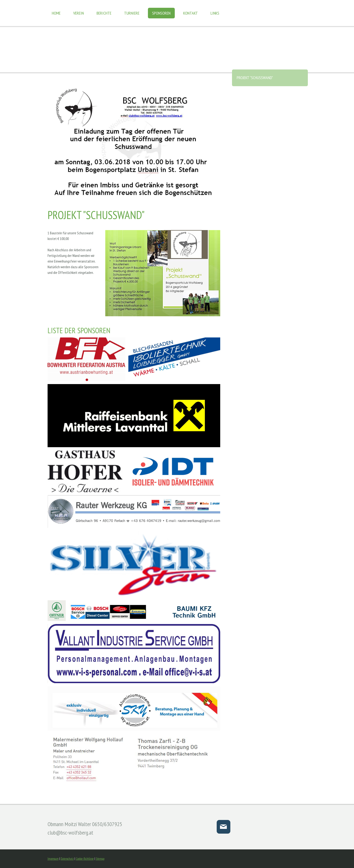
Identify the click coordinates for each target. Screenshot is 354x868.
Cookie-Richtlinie (85, 859)
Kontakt (191, 13)
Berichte (104, 13)
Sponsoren (161, 13)
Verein (79, 13)
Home (56, 13)
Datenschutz (67, 859)
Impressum (53, 859)
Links (215, 13)
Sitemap (100, 859)
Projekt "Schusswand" (255, 78)
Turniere (132, 13)
